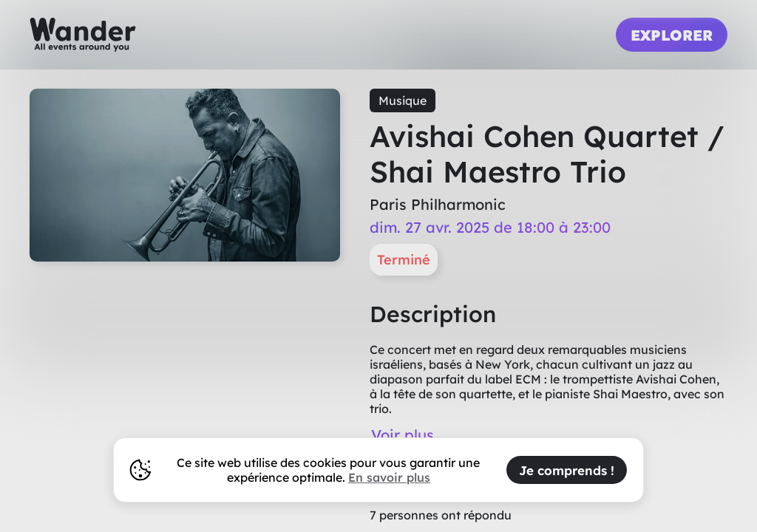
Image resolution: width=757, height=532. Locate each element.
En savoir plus (389, 477)
